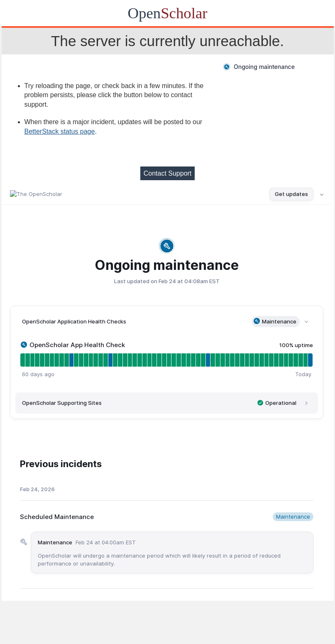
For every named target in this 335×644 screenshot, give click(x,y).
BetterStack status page (60, 131)
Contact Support (168, 173)
